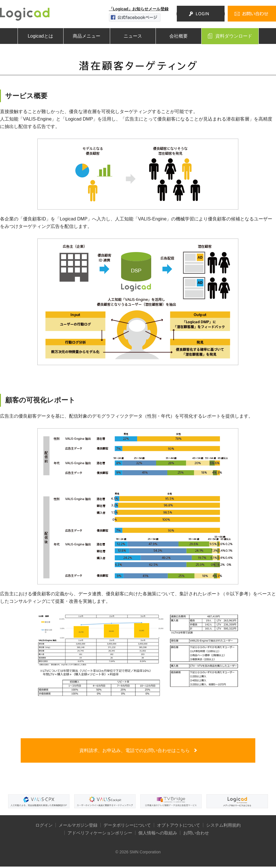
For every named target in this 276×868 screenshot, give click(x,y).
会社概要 (179, 36)
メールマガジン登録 (78, 827)
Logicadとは (40, 36)
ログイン (44, 827)
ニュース (133, 36)
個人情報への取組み (158, 834)
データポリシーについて (127, 827)
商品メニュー (87, 36)
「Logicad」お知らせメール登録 (139, 9)
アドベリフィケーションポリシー (100, 834)
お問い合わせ (196, 834)
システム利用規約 (223, 827)
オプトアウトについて (179, 827)
